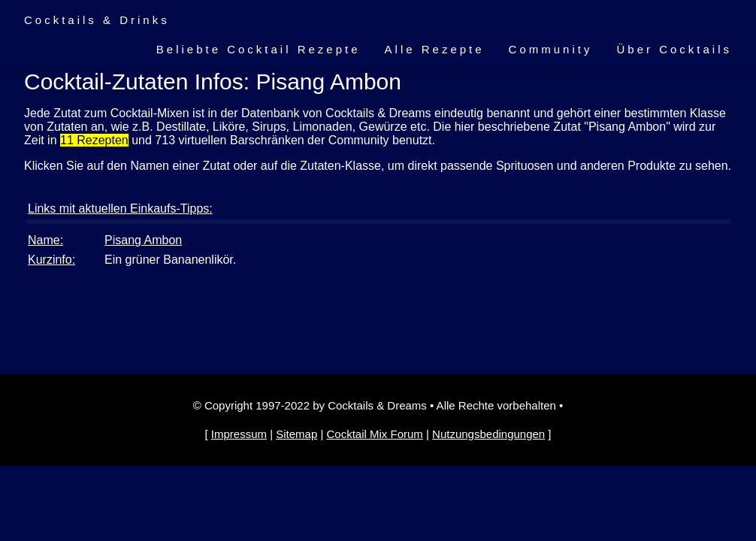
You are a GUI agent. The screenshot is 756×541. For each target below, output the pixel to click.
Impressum (239, 434)
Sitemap (296, 434)
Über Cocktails (674, 49)
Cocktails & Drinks (97, 20)
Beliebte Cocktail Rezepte (259, 49)
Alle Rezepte (435, 49)
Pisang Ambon (143, 240)
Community (551, 49)
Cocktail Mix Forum (374, 434)
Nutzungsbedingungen (488, 434)
